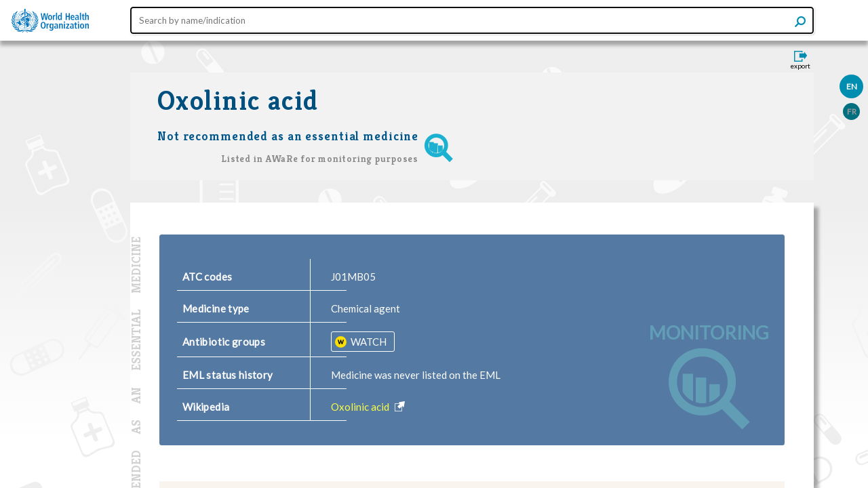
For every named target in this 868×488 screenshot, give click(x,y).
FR (852, 111)
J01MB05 (353, 277)
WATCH (368, 342)
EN (852, 86)
